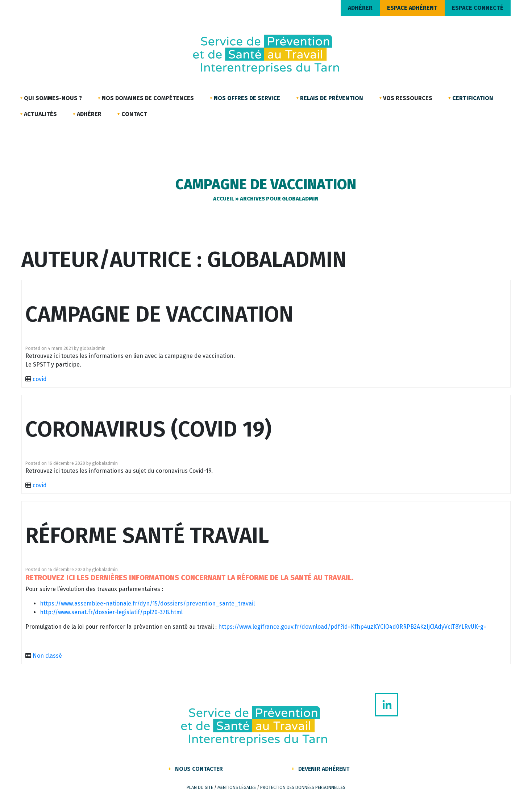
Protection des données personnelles (303, 787)
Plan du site (200, 787)
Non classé (47, 656)
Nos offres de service (247, 98)
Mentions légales (237, 787)
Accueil (224, 199)
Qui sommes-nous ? (53, 98)
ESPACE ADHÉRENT (412, 8)
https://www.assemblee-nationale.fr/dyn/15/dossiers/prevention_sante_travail (147, 603)
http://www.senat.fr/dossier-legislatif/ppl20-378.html (111, 612)
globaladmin (93, 348)
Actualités (40, 114)
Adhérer (89, 114)
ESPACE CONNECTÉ (478, 8)
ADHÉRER (360, 8)
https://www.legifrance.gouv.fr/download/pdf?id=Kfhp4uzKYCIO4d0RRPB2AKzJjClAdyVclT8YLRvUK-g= (352, 627)
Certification (473, 98)
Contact (134, 114)
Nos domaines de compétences (148, 98)
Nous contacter (199, 769)
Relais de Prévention (332, 98)
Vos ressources (408, 98)
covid (40, 379)
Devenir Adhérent (324, 769)
